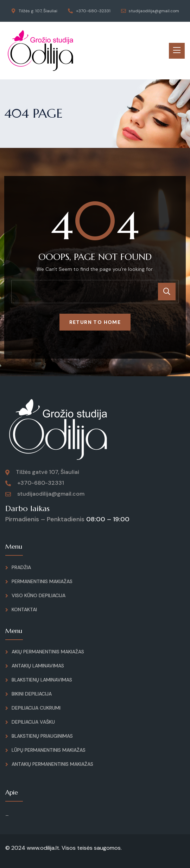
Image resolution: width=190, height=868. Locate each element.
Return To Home (95, 322)
